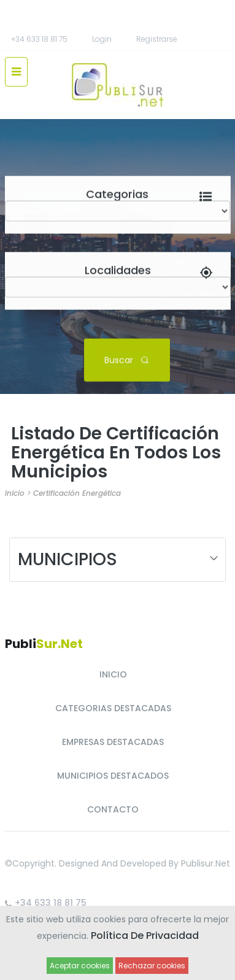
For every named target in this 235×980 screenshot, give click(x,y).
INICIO (113, 674)
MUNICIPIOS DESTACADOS (113, 776)
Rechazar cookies (152, 966)
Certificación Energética (77, 493)
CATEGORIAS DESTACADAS (113, 708)
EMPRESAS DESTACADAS (113, 742)
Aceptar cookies (80, 966)
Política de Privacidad (145, 936)
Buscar (127, 360)
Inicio (15, 493)
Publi (44, 644)
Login (102, 39)
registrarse (157, 39)
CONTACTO (113, 809)
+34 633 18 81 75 (39, 39)
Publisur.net (206, 863)
